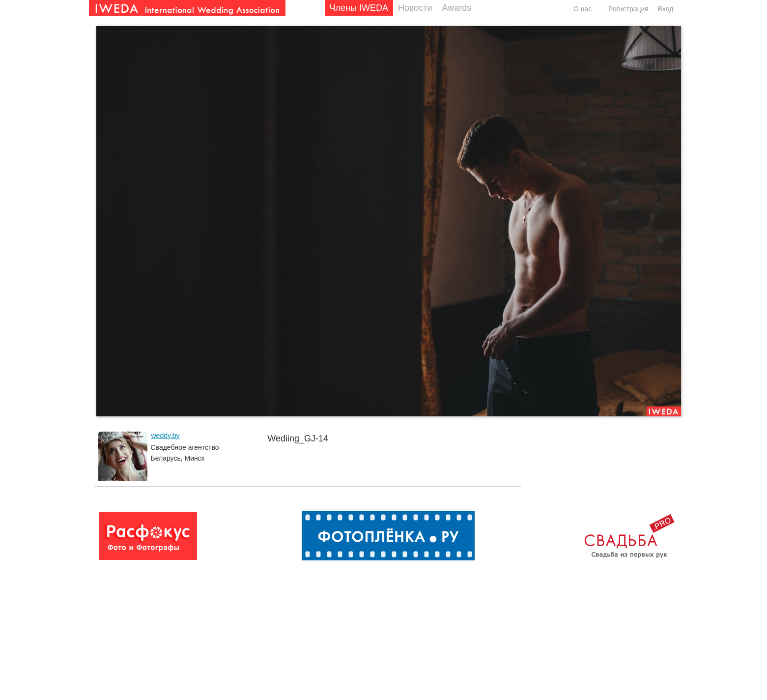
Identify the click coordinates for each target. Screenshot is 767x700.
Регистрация (628, 9)
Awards (457, 8)
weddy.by (166, 436)
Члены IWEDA (359, 8)
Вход (666, 9)
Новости (415, 8)
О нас (582, 9)
